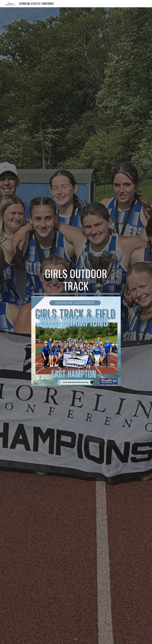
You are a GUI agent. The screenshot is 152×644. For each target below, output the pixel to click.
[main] (76, 281)
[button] (76, 639)
